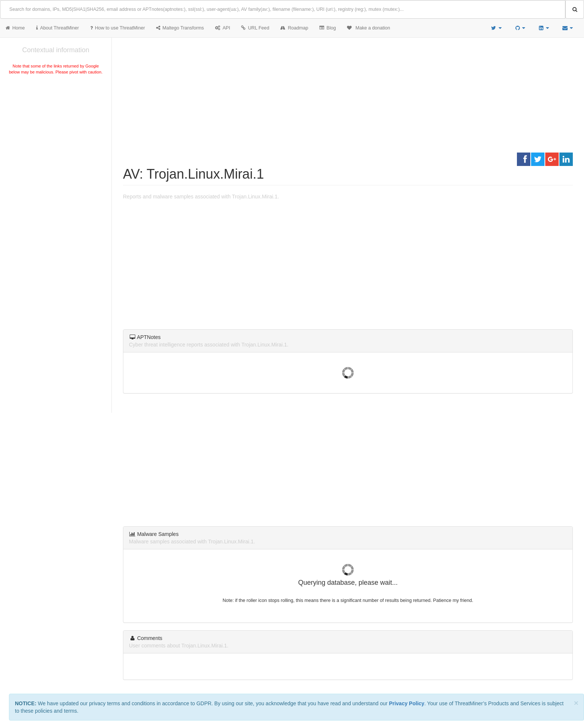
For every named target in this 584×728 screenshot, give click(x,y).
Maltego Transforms (180, 28)
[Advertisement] (56, 132)
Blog (328, 28)
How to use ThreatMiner (118, 28)
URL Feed (255, 28)
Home (15, 28)
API (222, 28)
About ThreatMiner (58, 28)
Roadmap (294, 28)
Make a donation (369, 28)
